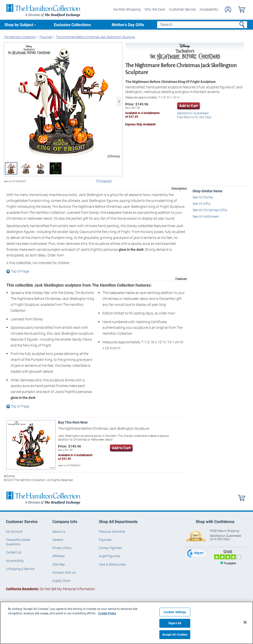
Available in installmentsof (142, 115)
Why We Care (155, 9)
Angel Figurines (110, 556)
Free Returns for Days (194, 115)
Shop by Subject (19, 25)
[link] (197, 554)
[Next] (119, 101)
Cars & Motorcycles (112, 564)
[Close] (245, 622)
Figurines (105, 540)
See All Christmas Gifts (210, 210)
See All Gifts (201, 204)
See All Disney (203, 197)
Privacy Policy (62, 548)
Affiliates (59, 556)
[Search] (202, 25)
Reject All (175, 623)
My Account (14, 531)
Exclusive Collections (72, 25)
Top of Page (18, 271)
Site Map (59, 564)
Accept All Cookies (175, 634)
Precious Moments (112, 531)
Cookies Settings (175, 612)
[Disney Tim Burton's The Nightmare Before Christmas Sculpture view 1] (63, 101)
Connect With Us (64, 572)
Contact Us (14, 552)
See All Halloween (206, 216)
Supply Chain (61, 581)
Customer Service (182, 9)
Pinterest (104, 181)
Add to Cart (188, 106)
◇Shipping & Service (20, 569)
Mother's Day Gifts (128, 25)
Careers (58, 540)
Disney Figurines (110, 548)
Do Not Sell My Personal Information (51, 589)
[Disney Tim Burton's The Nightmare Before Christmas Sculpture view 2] (26, 168)
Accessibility (209, 9)
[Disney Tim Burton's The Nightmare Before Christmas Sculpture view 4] (56, 168)
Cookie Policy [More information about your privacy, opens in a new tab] (107, 613)
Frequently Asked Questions (18, 542)
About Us (59, 531)
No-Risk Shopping (127, 9)
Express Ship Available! (140, 124)
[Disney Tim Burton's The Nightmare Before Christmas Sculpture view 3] (41, 168)
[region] (126, 623)
